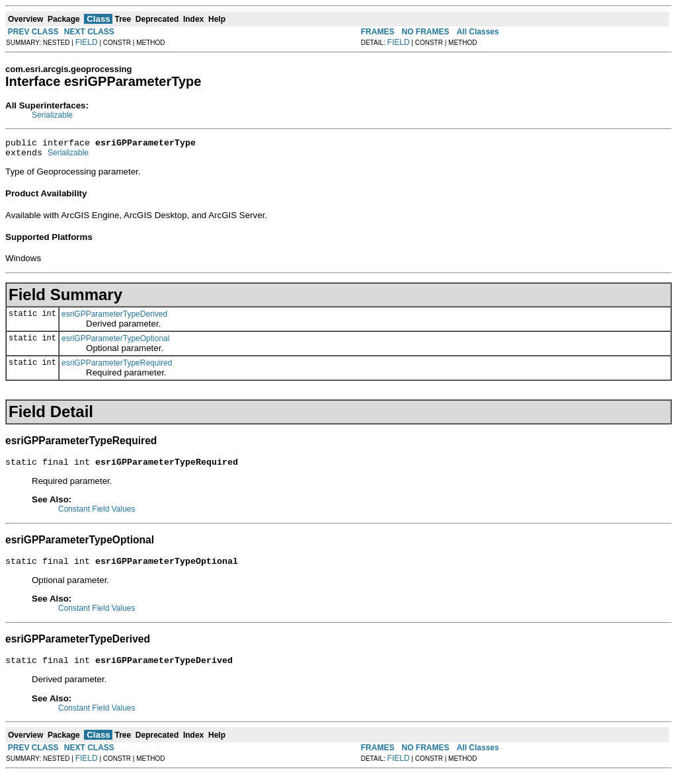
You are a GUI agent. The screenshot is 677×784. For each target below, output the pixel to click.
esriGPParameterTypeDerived (114, 318)
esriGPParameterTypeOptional (115, 342)
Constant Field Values (97, 515)
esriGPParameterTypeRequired (117, 367)
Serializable (52, 115)
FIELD (87, 42)
